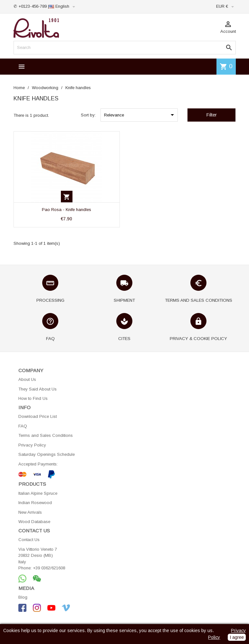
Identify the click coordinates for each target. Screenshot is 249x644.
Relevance (140, 115)
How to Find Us (33, 398)
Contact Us (29, 540)
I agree (237, 637)
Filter (211, 115)
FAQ (23, 426)
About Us (27, 379)
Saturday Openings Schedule (47, 454)
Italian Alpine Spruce (38, 493)
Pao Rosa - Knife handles (67, 210)
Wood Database (34, 522)
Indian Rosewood (35, 503)
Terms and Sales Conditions (46, 435)
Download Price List (38, 416)
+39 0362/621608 (49, 568)
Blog (23, 597)
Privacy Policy (32, 445)
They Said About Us (38, 389)
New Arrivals (30, 512)
